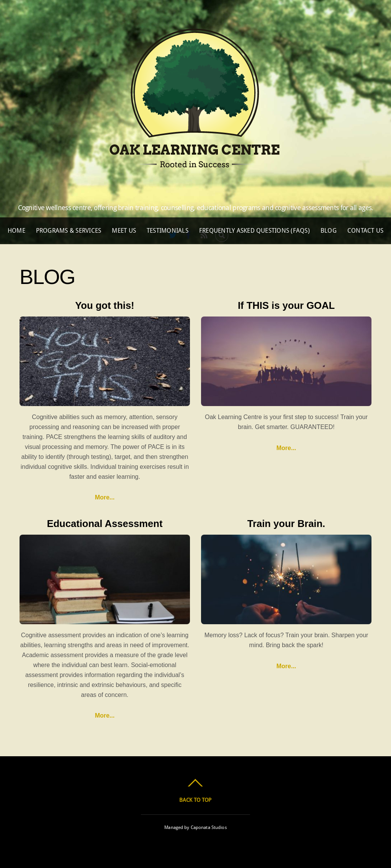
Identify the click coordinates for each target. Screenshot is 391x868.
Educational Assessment (105, 524)
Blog (329, 231)
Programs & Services (69, 231)
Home (16, 231)
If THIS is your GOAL (286, 305)
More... (105, 497)
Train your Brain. (286, 524)
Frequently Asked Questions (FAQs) (254, 231)
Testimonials (168, 231)
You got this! (105, 305)
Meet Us (124, 231)
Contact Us (365, 231)
